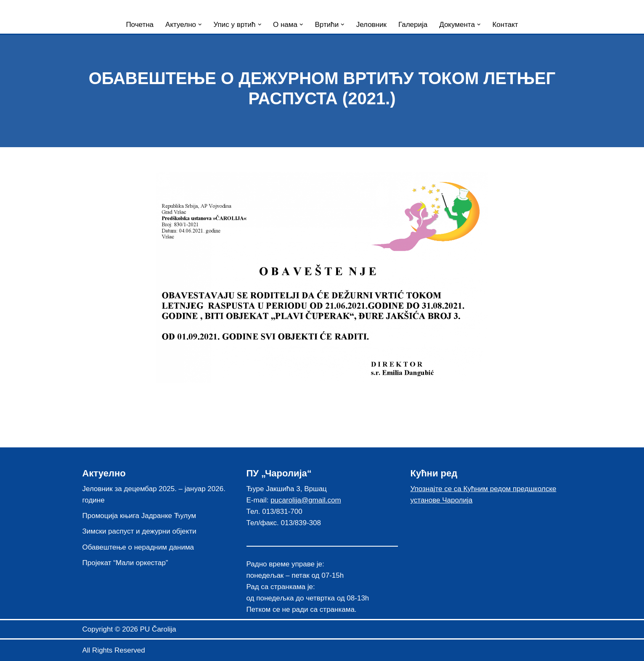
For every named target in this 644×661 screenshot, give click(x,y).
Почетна (140, 25)
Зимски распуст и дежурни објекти (139, 531)
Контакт (505, 25)
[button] (200, 25)
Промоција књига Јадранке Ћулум (139, 516)
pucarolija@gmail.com (306, 500)
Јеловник (371, 25)
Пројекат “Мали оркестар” (125, 563)
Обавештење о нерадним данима (138, 547)
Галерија (413, 25)
